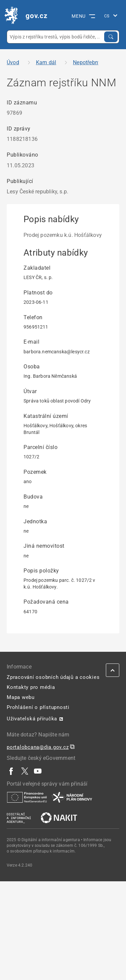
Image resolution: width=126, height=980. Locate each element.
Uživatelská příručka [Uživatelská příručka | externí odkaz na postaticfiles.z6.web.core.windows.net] (32, 719)
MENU (83, 16)
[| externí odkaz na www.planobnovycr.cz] (72, 797)
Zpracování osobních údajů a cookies (53, 677)
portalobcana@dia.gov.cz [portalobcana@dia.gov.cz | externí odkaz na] (38, 747)
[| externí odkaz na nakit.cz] (59, 817)
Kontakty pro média (31, 687)
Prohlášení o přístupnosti (38, 707)
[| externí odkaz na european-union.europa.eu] (27, 797)
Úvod (13, 62)
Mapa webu (21, 697)
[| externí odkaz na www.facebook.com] (11, 771)
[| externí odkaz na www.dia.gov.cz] (19, 817)
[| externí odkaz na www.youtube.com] (38, 771)
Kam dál (46, 62)
